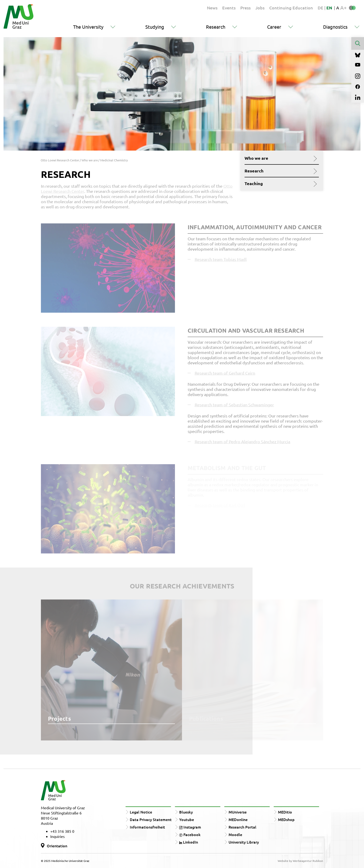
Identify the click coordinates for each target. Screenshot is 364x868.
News (212, 8)
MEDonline (238, 819)
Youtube (187, 819)
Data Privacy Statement (151, 819)
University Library (244, 842)
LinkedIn (189, 842)
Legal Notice (141, 812)
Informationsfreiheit (147, 827)
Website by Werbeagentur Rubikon (300, 861)
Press (245, 8)
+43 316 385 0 (62, 831)
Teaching (280, 183)
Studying (155, 27)
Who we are (280, 158)
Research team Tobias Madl (221, 259)
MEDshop (286, 819)
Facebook (190, 834)
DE (321, 8)
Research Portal (242, 827)
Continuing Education (291, 8)
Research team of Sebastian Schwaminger (234, 405)
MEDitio (285, 812)
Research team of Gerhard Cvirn (225, 373)
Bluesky (186, 812)
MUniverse (238, 812)
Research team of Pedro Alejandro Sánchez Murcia (242, 442)
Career (274, 27)
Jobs (260, 8)
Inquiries (57, 836)
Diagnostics (335, 27)
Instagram (190, 827)
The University (88, 27)
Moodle (235, 834)
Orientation (57, 846)
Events (229, 8)
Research (216, 27)
